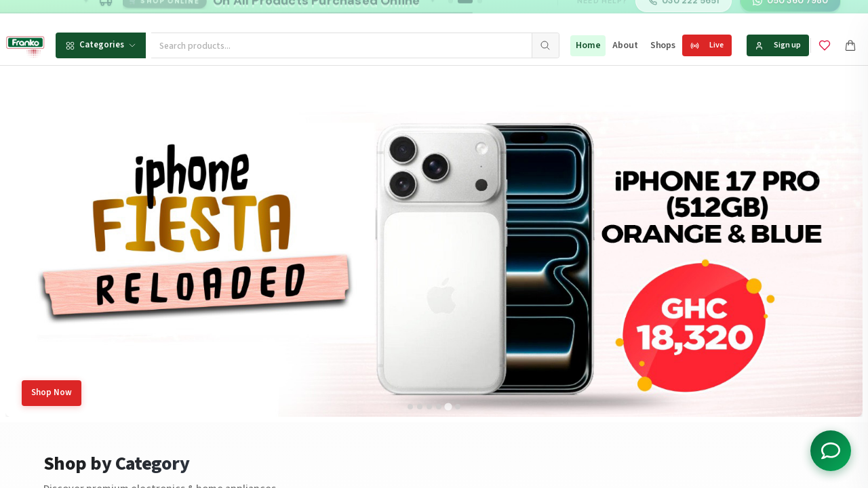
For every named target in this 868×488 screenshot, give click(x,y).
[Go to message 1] (451, 13)
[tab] (410, 407)
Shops (663, 45)
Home (588, 45)
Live (707, 45)
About (625, 45)
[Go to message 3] (480, 13)
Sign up (778, 45)
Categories (101, 45)
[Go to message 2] (465, 13)
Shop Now (52, 392)
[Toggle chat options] (831, 451)
